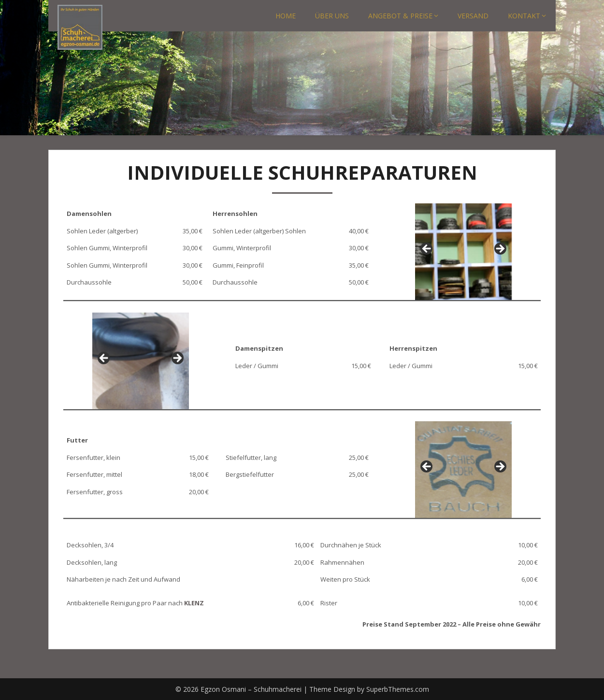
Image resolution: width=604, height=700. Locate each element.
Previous (427, 249)
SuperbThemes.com (398, 689)
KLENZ (194, 603)
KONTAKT (524, 16)
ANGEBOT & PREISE (400, 16)
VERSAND (473, 16)
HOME (286, 16)
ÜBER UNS (332, 16)
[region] (463, 252)
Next (500, 249)
